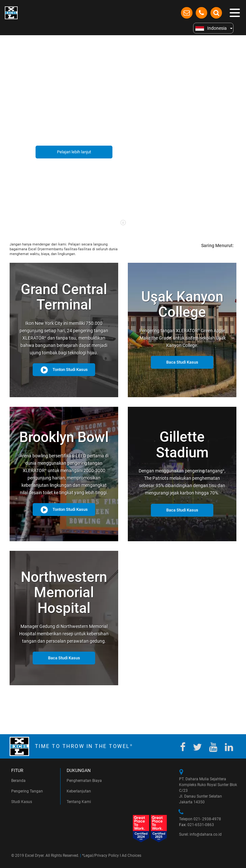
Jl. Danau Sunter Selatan (201, 796)
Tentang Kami (79, 802)
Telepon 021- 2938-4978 (200, 819)
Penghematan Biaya (84, 781)
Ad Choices (131, 856)
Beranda (18, 781)
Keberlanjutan (79, 791)
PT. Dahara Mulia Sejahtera (203, 779)
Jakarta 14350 (192, 802)
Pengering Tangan (27, 791)
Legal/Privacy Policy (101, 856)
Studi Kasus (22, 802)
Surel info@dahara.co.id (200, 834)
